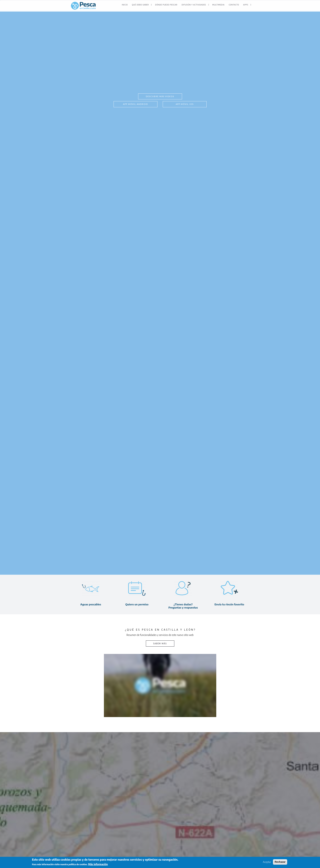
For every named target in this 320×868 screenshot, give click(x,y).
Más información (98, 864)
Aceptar (267, 862)
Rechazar (280, 862)
